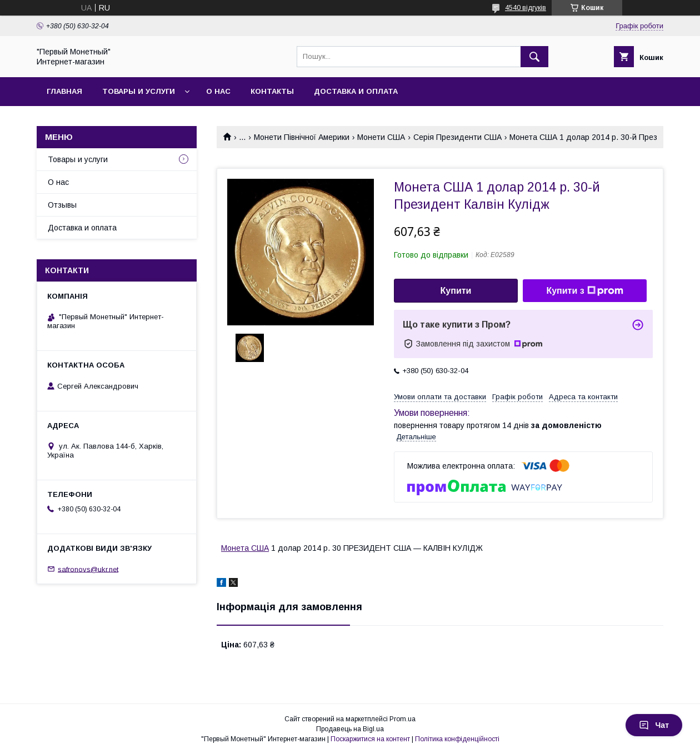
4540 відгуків (526, 8)
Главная (64, 91)
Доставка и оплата (356, 91)
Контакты (272, 91)
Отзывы (62, 205)
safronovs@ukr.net (88, 569)
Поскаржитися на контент (370, 739)
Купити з (584, 291)
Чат (654, 725)
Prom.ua (402, 719)
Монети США (381, 137)
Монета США (245, 548)
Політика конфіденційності (457, 739)
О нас (218, 91)
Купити (456, 291)
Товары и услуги (139, 91)
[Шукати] (534, 57)
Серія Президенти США (457, 137)
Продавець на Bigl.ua (350, 729)
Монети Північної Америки (302, 137)
